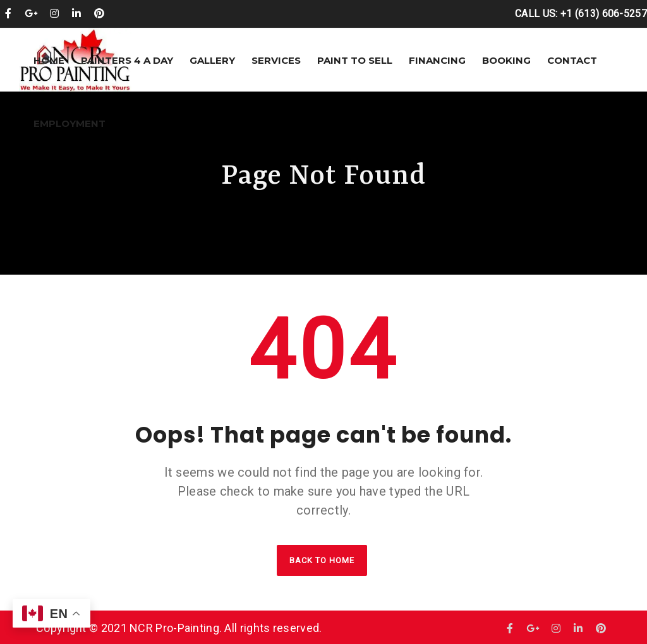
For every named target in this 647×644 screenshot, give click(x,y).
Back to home (322, 560)
